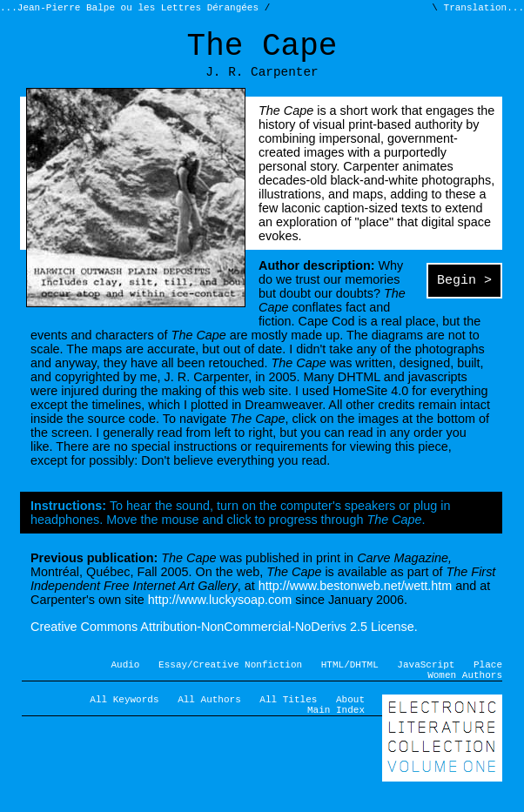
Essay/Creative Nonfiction (230, 678)
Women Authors (465, 691)
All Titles (288, 718)
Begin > (464, 294)
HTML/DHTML (350, 678)
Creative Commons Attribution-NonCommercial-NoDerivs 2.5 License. (224, 639)
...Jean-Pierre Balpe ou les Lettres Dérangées (132, 9)
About (350, 718)
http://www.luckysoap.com (220, 612)
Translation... (481, 9)
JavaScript (426, 678)
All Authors (209, 718)
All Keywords (124, 718)
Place (488, 678)
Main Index (336, 731)
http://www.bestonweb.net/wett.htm (355, 598)
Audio (126, 678)
